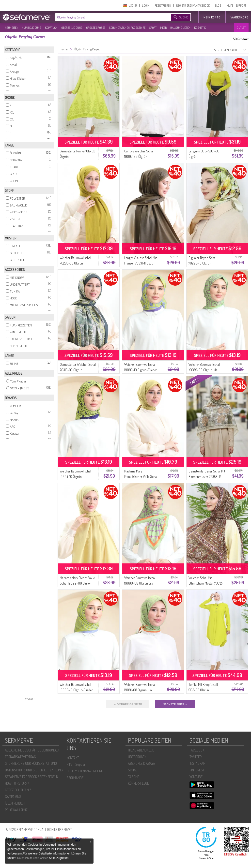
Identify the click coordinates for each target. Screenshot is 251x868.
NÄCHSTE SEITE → (175, 704)
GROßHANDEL (76, 778)
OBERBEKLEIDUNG (72, 28)
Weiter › (30, 699)
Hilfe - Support (76, 764)
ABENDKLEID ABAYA (141, 763)
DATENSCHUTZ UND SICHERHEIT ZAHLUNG (34, 770)
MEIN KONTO (212, 17)
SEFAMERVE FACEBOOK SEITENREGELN (31, 777)
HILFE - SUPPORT (236, 6)
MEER (163, 28)
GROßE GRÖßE (96, 28)
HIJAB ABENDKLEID (141, 750)
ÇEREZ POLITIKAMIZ (18, 790)
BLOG (218, 6)
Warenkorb (240, 17)
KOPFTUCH (51, 28)
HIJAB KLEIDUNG (32, 28)
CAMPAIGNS (13, 797)
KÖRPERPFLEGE (138, 783)
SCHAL (133, 770)
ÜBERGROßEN (137, 757)
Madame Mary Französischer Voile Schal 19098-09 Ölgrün (141, 477)
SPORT (153, 28)
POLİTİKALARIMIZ (16, 810)
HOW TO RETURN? (17, 783)
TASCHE (133, 777)
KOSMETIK (200, 28)
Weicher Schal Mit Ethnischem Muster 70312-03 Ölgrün (206, 583)
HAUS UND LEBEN (180, 28)
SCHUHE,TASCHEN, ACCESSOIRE (127, 28)
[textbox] (109, 17)
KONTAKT (73, 758)
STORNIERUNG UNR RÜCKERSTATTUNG (31, 763)
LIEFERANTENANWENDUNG (85, 771)
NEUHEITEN (12, 28)
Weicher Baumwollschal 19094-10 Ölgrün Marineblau (75, 477)
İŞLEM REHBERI (15, 803)
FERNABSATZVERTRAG (20, 757)
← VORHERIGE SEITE (128, 704)
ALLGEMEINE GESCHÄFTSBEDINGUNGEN (32, 750)
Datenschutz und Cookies (33, 858)
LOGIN (146, 6)
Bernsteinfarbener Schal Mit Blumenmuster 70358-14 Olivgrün (207, 477)
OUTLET (241, 28)
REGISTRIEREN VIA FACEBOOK (193, 6)
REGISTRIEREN (163, 6)
